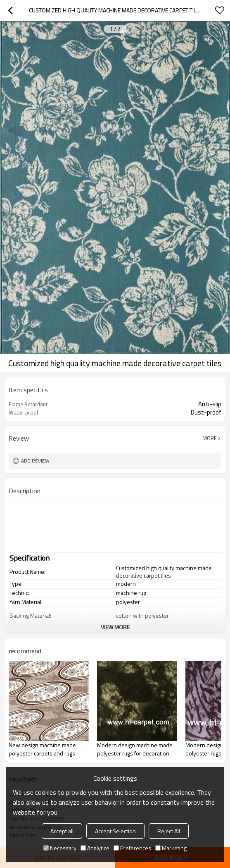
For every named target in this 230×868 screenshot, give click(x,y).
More (210, 438)
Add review (35, 461)
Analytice (95, 848)
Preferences (132, 848)
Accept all (62, 831)
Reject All (169, 831)
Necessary (60, 848)
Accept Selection (115, 831)
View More (115, 627)
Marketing (171, 848)
